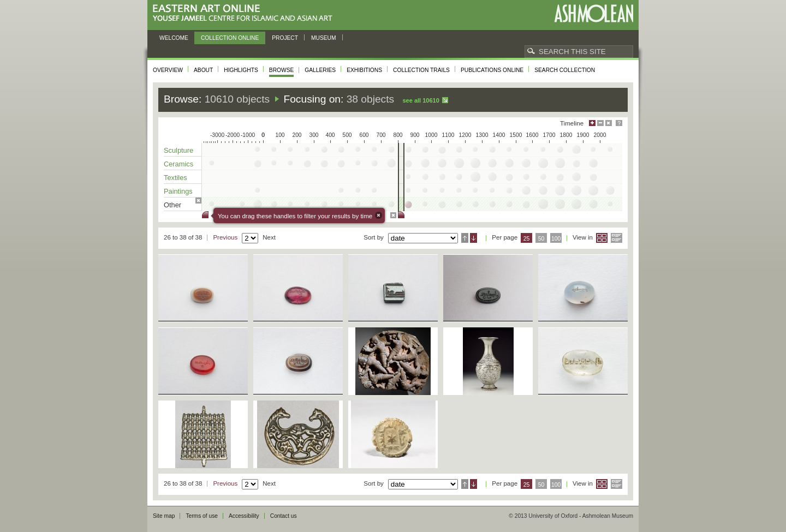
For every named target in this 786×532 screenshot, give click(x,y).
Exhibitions (364, 70)
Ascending (465, 238)
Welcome (174, 38)
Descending (474, 238)
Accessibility (244, 516)
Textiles (175, 178)
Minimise (600, 123)
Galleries (320, 70)
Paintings (178, 191)
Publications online (492, 70)
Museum (324, 38)
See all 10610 (421, 100)
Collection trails (421, 70)
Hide (609, 123)
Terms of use (202, 516)
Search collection (565, 70)
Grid (602, 238)
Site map (164, 516)
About (203, 70)
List (617, 238)
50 (541, 239)
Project (285, 38)
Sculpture (178, 150)
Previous (225, 237)
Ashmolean (594, 13)
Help (619, 123)
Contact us (284, 516)
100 (556, 239)
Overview (168, 70)
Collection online (230, 38)
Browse (282, 70)
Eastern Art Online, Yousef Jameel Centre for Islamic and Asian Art (245, 13)
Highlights (241, 70)
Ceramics (178, 164)
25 (527, 239)
